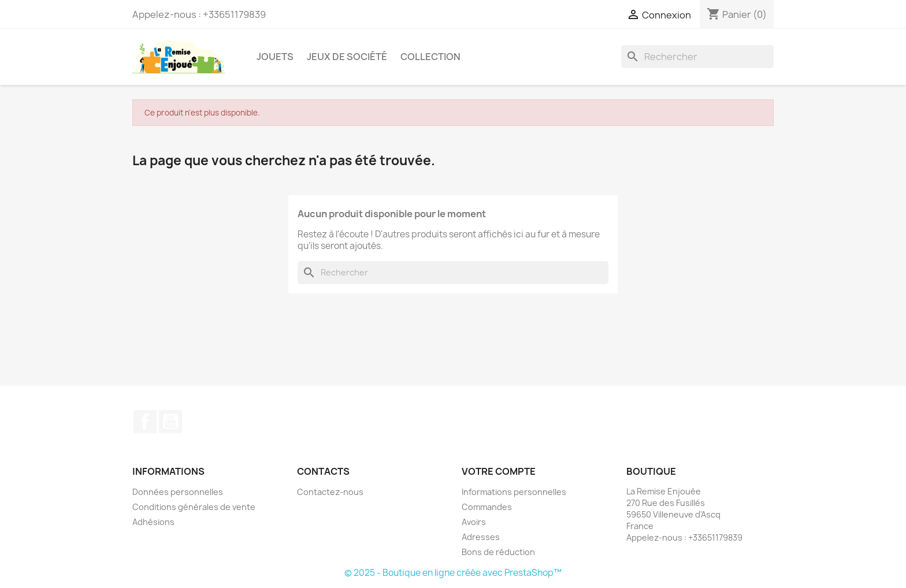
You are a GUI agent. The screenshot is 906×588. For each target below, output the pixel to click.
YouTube (170, 422)
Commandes (487, 507)
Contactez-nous (330, 492)
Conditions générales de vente (194, 507)
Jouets (275, 57)
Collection (430, 57)
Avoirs (474, 522)
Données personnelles (178, 492)
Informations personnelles (514, 492)
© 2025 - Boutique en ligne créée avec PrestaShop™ (453, 573)
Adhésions (153, 522)
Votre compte (499, 471)
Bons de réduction (498, 552)
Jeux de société (347, 57)
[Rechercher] (697, 57)
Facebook (145, 422)
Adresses (481, 537)
